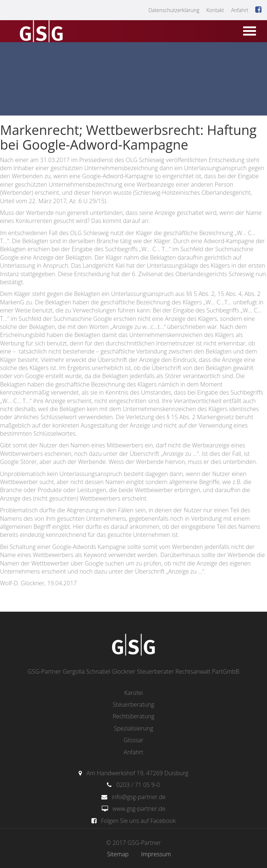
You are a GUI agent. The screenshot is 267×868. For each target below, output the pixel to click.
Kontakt (215, 10)
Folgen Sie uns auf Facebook (138, 821)
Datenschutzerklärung (174, 10)
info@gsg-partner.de (139, 797)
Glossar (133, 740)
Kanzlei (133, 693)
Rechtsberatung (134, 716)
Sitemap (118, 854)
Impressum (156, 854)
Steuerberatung (133, 704)
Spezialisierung (133, 728)
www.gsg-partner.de (139, 809)
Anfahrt (240, 10)
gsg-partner (40, 32)
